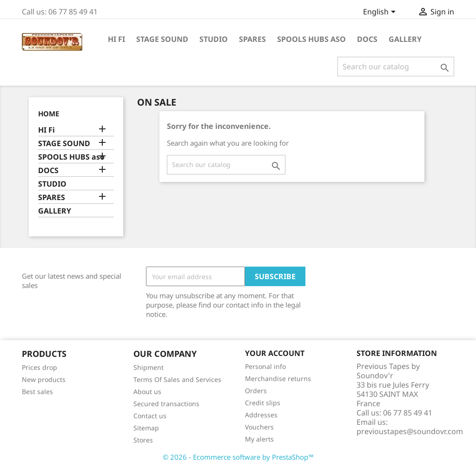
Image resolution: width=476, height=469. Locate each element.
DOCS (367, 39)
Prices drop (40, 367)
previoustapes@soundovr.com (410, 431)
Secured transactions (166, 404)
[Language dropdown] (381, 13)
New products (44, 379)
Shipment (149, 367)
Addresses (261, 415)
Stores (143, 440)
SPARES (252, 39)
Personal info (265, 366)
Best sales (37, 392)
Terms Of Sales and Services (177, 379)
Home (49, 114)
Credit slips (263, 403)
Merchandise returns (278, 379)
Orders (256, 391)
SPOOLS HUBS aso (311, 39)
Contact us (150, 416)
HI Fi (116, 39)
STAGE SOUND (162, 39)
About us (147, 392)
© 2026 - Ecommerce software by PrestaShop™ (238, 457)
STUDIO (214, 39)
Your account (275, 353)
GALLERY (405, 39)
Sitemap (146, 428)
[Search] (396, 67)
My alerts (259, 439)
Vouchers (259, 427)
